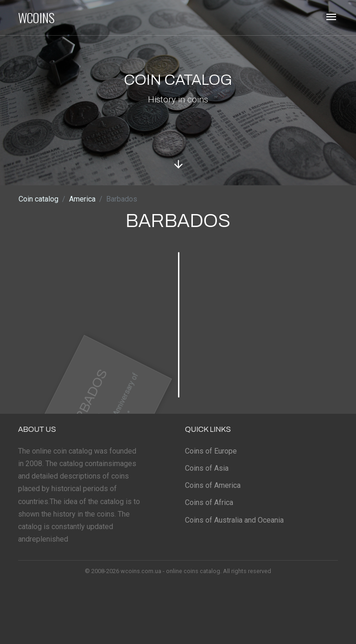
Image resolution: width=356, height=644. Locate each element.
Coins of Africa (209, 502)
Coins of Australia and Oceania (234, 520)
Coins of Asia (207, 468)
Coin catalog (38, 199)
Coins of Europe (211, 451)
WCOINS (36, 18)
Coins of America (213, 485)
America (82, 199)
